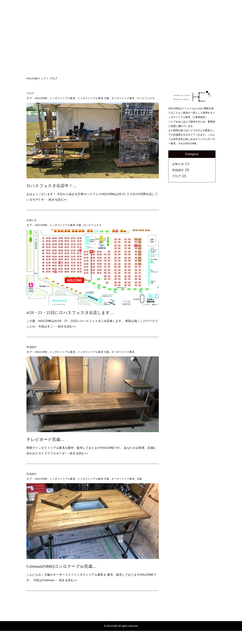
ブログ (31, 93)
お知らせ (32, 227)
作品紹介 (32, 356)
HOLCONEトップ (37, 78)
